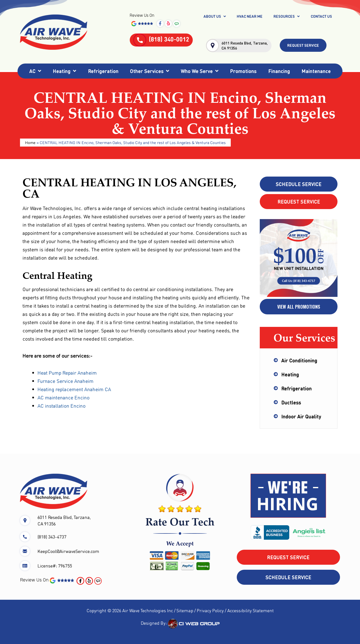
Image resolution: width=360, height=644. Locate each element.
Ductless (291, 402)
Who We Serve (200, 71)
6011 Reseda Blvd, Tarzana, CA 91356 (245, 46)
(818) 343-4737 (52, 537)
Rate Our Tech (180, 522)
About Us (215, 16)
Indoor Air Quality (301, 416)
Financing (279, 71)
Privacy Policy (210, 610)
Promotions (243, 71)
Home (30, 142)
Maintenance (316, 71)
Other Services (150, 71)
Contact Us (321, 16)
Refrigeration (103, 71)
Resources (286, 16)
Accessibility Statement (250, 610)
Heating (64, 71)
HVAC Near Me (250, 16)
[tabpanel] (299, 258)
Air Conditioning (299, 360)
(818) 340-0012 (161, 39)
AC (35, 71)
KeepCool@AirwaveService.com (68, 551)
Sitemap (185, 610)
